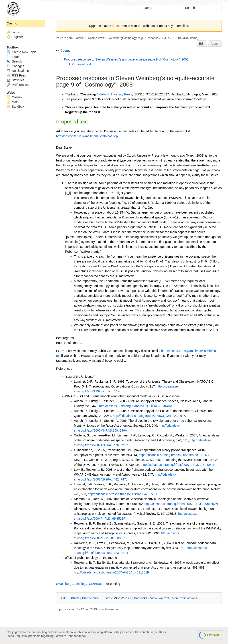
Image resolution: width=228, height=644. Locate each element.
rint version (91, 598)
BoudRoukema (188, 38)
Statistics (15, 80)
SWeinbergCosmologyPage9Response (133, 38)
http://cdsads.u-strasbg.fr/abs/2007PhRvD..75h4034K (179, 465)
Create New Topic (21, 52)
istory (107, 598)
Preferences (18, 85)
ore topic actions (185, 598)
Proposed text (81, 64)
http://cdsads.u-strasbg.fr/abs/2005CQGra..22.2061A (149, 416)
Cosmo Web (96, 38)
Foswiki (79, 38)
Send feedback (76, 636)
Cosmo (65, 50)
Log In (16, 32)
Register (17, 37)
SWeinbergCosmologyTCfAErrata (79, 584)
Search (14, 61)
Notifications (18, 71)
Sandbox (15, 107)
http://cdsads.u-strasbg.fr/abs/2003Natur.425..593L (123, 494)
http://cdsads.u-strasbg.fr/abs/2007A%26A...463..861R (112, 572)
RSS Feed (16, 75)
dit (64, 598)
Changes (15, 66)
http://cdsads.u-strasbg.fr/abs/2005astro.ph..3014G (174, 455)
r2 (122, 598)
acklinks (141, 598)
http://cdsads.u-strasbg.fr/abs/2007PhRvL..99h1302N (181, 504)
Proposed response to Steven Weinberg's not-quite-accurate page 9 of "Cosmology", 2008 (126, 59)
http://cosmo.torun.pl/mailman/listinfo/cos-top (87, 136)
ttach (75, 598)
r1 (130, 598)
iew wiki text (159, 598)
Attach (215, 44)
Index (13, 57)
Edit (202, 44)
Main (13, 102)
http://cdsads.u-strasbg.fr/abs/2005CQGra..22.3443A (136, 406)
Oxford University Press (116, 94)
